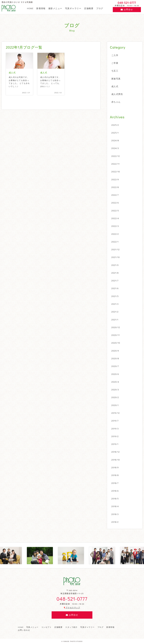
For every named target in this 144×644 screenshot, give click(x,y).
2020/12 (116, 327)
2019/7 (115, 421)
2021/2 (115, 312)
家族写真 (116, 79)
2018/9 (115, 467)
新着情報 (41, 8)
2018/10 (116, 460)
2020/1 (115, 405)
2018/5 (115, 499)
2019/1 (115, 444)
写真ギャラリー (73, 8)
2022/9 (115, 179)
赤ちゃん (116, 102)
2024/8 (115, 140)
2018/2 (115, 522)
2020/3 (115, 390)
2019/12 (116, 413)
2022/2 (115, 234)
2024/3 (115, 148)
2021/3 (115, 304)
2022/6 (115, 203)
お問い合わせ (24, 630)
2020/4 (115, 382)
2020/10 (116, 343)
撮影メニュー (55, 8)
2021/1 (115, 320)
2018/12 (116, 452)
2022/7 (115, 195)
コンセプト (46, 627)
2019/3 (115, 429)
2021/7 (115, 281)
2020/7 (115, 366)
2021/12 (116, 249)
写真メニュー (32, 627)
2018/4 (115, 506)
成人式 (115, 86)
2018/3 (115, 514)
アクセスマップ (72, 608)
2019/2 (115, 436)
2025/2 (115, 125)
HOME (30, 8)
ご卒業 (115, 63)
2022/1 (115, 242)
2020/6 (115, 374)
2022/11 (116, 164)
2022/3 (115, 226)
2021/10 (116, 257)
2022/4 (115, 218)
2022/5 (115, 211)
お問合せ (127, 9)
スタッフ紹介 (71, 627)
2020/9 (115, 351)
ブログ (100, 8)
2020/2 (115, 397)
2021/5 (115, 296)
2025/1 (115, 133)
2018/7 (115, 483)
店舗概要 (89, 8)
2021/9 (115, 265)
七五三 (115, 71)
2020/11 (116, 335)
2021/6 (115, 288)
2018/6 (115, 491)
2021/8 (115, 273)
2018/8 (115, 475)
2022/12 (116, 156)
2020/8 (115, 358)
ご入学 (115, 55)
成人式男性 (117, 94)
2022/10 (116, 172)
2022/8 (115, 187)
